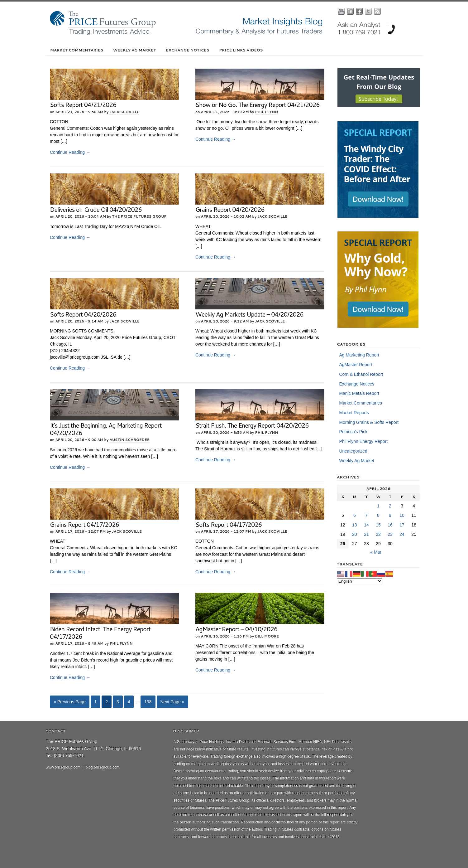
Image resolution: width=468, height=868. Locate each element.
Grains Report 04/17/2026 (84, 524)
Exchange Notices (187, 50)
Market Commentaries (77, 50)
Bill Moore (267, 636)
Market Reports (354, 413)
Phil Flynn (266, 112)
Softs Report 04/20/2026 (83, 314)
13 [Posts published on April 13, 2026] (355, 525)
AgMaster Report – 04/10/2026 (236, 629)
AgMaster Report (356, 365)
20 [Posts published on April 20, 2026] (355, 534)
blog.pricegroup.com (103, 767)
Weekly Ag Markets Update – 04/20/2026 (249, 314)
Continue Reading (70, 152)
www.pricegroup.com (63, 767)
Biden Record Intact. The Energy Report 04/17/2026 (100, 633)
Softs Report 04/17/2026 (229, 524)
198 (148, 702)
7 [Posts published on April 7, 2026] (366, 515)
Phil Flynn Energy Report (363, 441)
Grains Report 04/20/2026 (230, 209)
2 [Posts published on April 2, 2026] (390, 506)
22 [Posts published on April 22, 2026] (378, 534)
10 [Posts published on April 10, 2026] (402, 515)
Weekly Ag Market (134, 50)
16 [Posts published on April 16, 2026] (390, 525)
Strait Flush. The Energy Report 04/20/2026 (252, 425)
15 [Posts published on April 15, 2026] (378, 525)
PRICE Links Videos (241, 50)
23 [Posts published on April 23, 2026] (390, 534)
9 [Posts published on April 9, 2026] (390, 515)
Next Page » (172, 702)
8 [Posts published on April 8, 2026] (378, 515)
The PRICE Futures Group (139, 216)
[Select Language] (360, 581)
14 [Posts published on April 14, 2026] (366, 525)
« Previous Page (70, 702)
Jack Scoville (124, 112)
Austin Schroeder (129, 440)
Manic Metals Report (359, 393)
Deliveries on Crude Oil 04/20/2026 (96, 209)
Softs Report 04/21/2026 (83, 105)
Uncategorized (353, 451)
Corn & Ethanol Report (361, 374)
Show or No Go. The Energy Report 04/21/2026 (258, 105)
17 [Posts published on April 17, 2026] (402, 525)
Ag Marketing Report (359, 355)
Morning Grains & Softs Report (369, 422)
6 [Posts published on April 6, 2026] (355, 515)
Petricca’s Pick (353, 432)
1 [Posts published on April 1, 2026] (378, 506)
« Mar (376, 552)
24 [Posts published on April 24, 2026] (402, 534)
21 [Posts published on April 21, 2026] (366, 534)
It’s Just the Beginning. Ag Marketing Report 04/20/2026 (106, 429)
